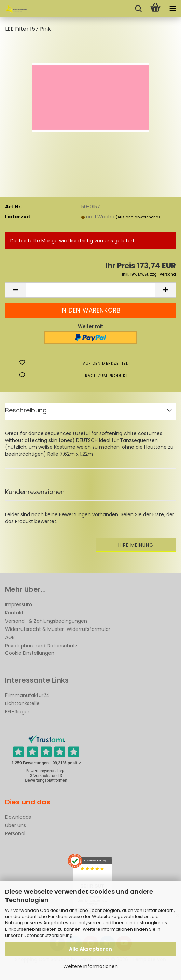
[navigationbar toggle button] (172, 9)
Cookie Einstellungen (30, 653)
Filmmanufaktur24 (27, 695)
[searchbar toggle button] (138, 9)
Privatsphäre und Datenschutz (41, 646)
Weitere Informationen (90, 966)
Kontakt (14, 613)
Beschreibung (26, 410)
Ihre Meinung (136, 545)
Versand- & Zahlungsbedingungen (46, 621)
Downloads (18, 817)
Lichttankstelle (22, 703)
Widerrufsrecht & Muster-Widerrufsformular (58, 629)
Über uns (16, 825)
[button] (15, 290)
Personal (15, 833)
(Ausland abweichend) (138, 217)
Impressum (19, 604)
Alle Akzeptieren (90, 949)
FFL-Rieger (17, 712)
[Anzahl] (90, 290)
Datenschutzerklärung (48, 935)
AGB (10, 637)
